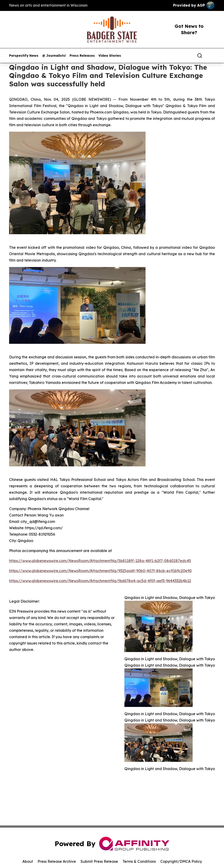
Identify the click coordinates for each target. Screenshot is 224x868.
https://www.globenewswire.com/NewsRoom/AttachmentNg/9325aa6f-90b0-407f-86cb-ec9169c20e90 (100, 571)
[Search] (200, 56)
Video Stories (110, 56)
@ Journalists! (54, 56)
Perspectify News (24, 56)
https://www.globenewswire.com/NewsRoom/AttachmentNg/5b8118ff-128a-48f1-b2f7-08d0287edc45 (100, 561)
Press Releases (82, 56)
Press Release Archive (57, 861)
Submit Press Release (99, 861)
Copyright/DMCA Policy (181, 861)
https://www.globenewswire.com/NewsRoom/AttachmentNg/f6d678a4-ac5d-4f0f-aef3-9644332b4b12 (100, 581)
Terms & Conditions (139, 861)
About (28, 861)
